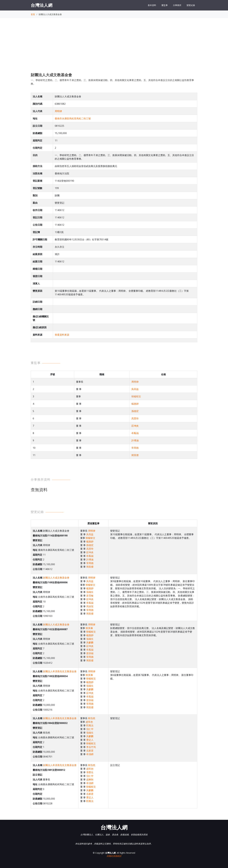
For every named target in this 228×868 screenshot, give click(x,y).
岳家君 (90, 751)
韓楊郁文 (136, 396)
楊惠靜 (135, 404)
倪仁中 (90, 729)
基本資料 (152, 5)
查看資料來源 (62, 335)
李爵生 (90, 772)
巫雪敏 (90, 596)
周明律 (58, 111)
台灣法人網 (42, 5)
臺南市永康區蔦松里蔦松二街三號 (73, 118)
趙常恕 (89, 722)
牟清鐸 (90, 754)
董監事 (165, 5)
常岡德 (135, 448)
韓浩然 (92, 718)
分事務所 (177, 5)
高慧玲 (135, 418)
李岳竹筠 (91, 747)
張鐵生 (90, 592)
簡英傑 (135, 455)
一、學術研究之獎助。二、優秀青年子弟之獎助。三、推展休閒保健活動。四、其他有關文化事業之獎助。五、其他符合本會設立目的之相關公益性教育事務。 (112, 82)
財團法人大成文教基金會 (56, 578)
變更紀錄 (191, 5)
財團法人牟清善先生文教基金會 (60, 671)
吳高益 (135, 389)
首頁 (33, 14)
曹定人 (90, 740)
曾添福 (90, 653)
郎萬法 (90, 725)
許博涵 (135, 440)
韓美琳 (89, 628)
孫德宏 (135, 411)
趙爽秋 (90, 779)
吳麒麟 (90, 642)
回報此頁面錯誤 (114, 856)
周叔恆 (90, 606)
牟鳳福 (135, 433)
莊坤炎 (135, 426)
